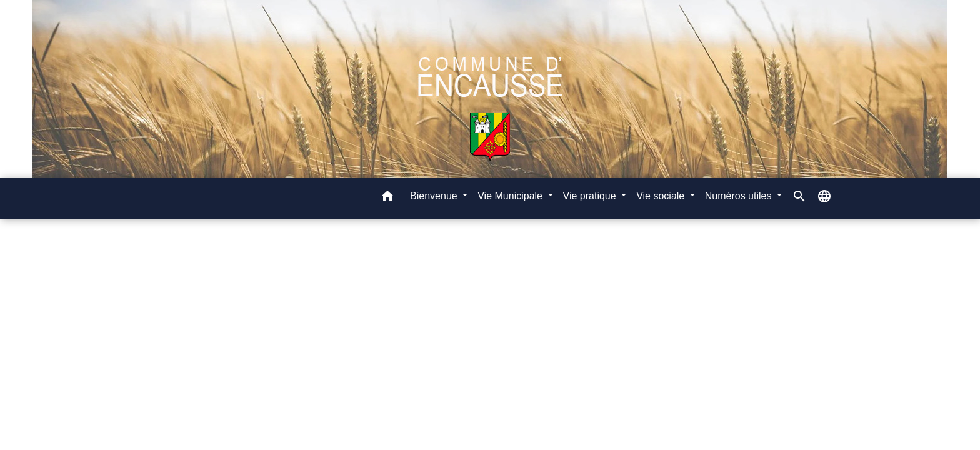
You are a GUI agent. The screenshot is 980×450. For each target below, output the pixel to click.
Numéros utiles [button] (740, 196)
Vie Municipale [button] (511, 196)
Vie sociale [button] (662, 196)
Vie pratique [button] (591, 196)
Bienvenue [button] (435, 196)
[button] (387, 198)
